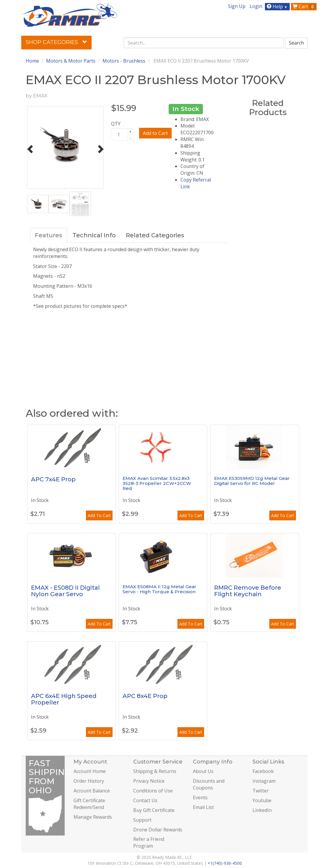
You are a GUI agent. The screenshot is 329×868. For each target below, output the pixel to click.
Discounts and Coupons (209, 784)
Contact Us (145, 800)
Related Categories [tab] (155, 235)
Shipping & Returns (155, 771)
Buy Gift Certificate (154, 810)
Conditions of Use (153, 791)
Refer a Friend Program (149, 842)
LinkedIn (262, 810)
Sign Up (237, 6)
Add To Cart (99, 515)
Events (200, 797)
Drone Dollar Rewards (158, 830)
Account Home (90, 771)
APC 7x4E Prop (53, 479)
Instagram (264, 781)
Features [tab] (49, 235)
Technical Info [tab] (94, 235)
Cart (304, 6)
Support (142, 820)
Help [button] (278, 6)
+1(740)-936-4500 (225, 863)
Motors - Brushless (124, 61)
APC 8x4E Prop (145, 696)
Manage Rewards (93, 817)
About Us (203, 771)
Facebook (263, 771)
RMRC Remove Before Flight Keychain (248, 591)
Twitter (261, 791)
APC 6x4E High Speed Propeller (64, 699)
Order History (89, 781)
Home (32, 61)
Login (256, 6)
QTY (116, 124)
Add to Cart (155, 133)
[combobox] (204, 43)
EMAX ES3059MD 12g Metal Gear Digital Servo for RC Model (252, 481)
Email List (203, 807)
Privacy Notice (149, 781)
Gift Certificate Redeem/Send (89, 804)
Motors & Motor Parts (71, 61)
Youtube (262, 800)
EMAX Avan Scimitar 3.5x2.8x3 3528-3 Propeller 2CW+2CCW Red (157, 483)
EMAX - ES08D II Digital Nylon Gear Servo (65, 591)
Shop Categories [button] (56, 42)
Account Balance (92, 791)
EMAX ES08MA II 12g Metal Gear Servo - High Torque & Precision (159, 589)
